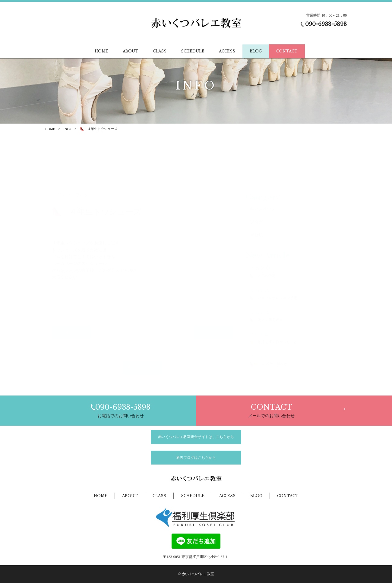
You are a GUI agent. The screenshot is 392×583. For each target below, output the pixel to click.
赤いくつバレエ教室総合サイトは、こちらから (196, 437)
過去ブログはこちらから (196, 458)
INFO (68, 129)
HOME (50, 129)
